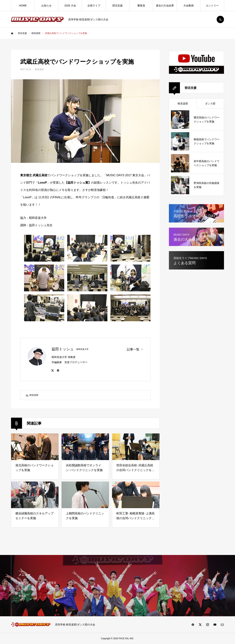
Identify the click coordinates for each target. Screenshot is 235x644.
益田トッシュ (63, 349)
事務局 (22, 596)
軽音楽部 (39, 69)
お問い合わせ (26, 589)
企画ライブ (94, 6)
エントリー (212, 6)
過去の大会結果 (165, 6)
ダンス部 (210, 104)
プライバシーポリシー (61, 589)
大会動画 (189, 6)
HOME (23, 6)
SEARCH (220, 19)
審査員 (141, 6)
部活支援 (117, 6)
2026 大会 (70, 6)
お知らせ (46, 6)
